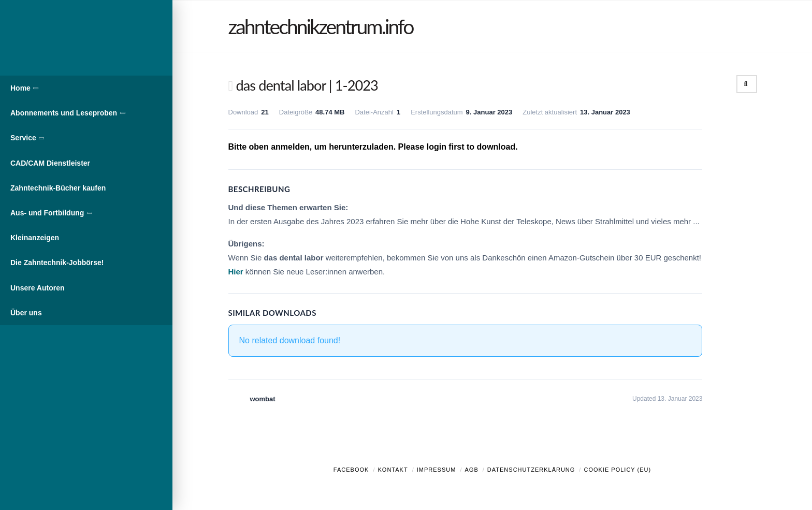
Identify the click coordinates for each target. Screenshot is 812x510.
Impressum (437, 470)
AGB (471, 470)
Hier (236, 272)
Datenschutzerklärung (531, 470)
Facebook (351, 470)
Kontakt (393, 470)
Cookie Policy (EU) (617, 470)
